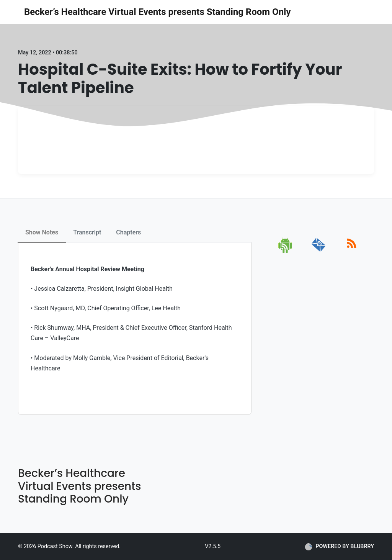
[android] (286, 252)
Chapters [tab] (128, 232)
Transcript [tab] (87, 232)
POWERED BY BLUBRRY (339, 547)
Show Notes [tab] (42, 232)
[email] (319, 252)
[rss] (352, 252)
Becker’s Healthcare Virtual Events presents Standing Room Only (158, 12)
